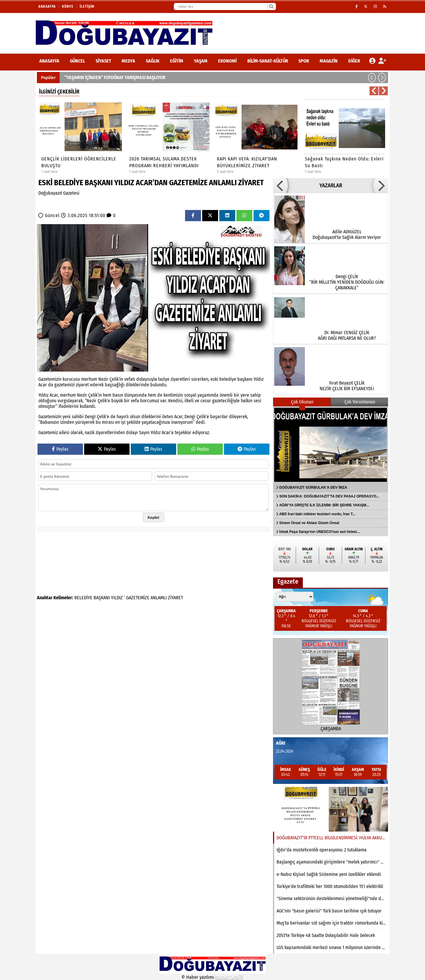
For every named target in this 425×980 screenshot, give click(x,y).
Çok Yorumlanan (360, 402)
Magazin (329, 61)
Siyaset (103, 61)
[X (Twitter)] (366, 6)
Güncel (77, 61)
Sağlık (153, 61)
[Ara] (271, 6)
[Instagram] (375, 6)
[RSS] (385, 6)
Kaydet (153, 517)
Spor (304, 61)
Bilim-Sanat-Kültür (268, 61)
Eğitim (177, 61)
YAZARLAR (331, 186)
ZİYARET (175, 598)
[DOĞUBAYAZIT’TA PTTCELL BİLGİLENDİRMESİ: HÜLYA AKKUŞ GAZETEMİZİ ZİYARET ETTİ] (331, 809)
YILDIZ (117, 598)
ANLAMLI (159, 598)
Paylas (60, 449)
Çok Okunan (302, 402)
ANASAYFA (49, 61)
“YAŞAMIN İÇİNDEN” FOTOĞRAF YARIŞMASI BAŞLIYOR (115, 77)
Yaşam (201, 61)
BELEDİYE (83, 598)
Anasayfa (47, 6)
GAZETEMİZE (138, 598)
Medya (128, 61)
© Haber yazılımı (212, 977)
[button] (372, 78)
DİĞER (354, 61)
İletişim (87, 6)
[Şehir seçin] (295, 597)
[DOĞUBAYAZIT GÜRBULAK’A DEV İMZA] (331, 445)
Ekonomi (227, 61)
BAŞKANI (102, 598)
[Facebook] (357, 6)
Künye (68, 6)
